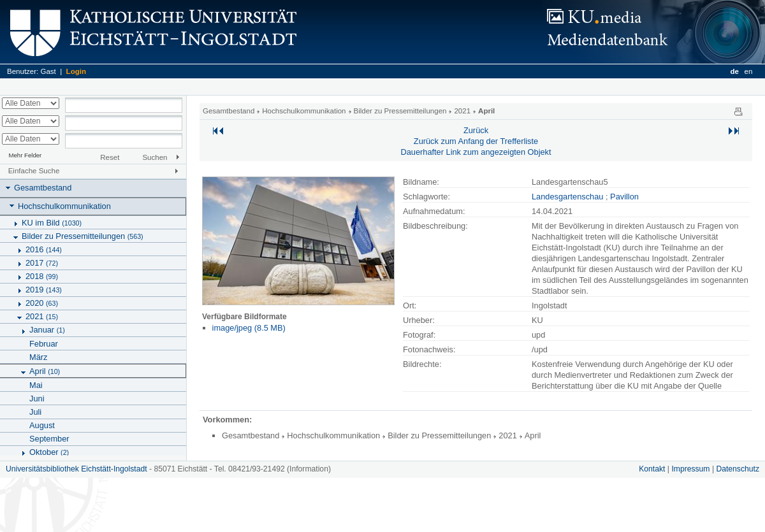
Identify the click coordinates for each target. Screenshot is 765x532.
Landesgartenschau (567, 197)
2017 (42, 263)
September (49, 439)
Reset (110, 157)
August (42, 425)
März (38, 357)
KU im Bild (52, 223)
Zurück (476, 130)
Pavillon (624, 197)
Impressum (690, 469)
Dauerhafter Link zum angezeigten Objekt (476, 152)
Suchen (155, 157)
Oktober (49, 452)
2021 (42, 316)
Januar (47, 330)
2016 (44, 249)
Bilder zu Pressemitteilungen (83, 236)
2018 (42, 276)
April (45, 371)
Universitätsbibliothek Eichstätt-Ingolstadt (76, 469)
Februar (44, 344)
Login (76, 71)
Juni (37, 399)
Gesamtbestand (43, 188)
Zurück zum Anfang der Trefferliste (476, 141)
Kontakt (652, 469)
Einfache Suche (34, 171)
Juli (35, 412)
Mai (36, 385)
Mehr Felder (25, 155)
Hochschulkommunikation (64, 206)
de (734, 71)
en (749, 71)
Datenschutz (738, 469)
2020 (42, 303)
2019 (44, 290)
